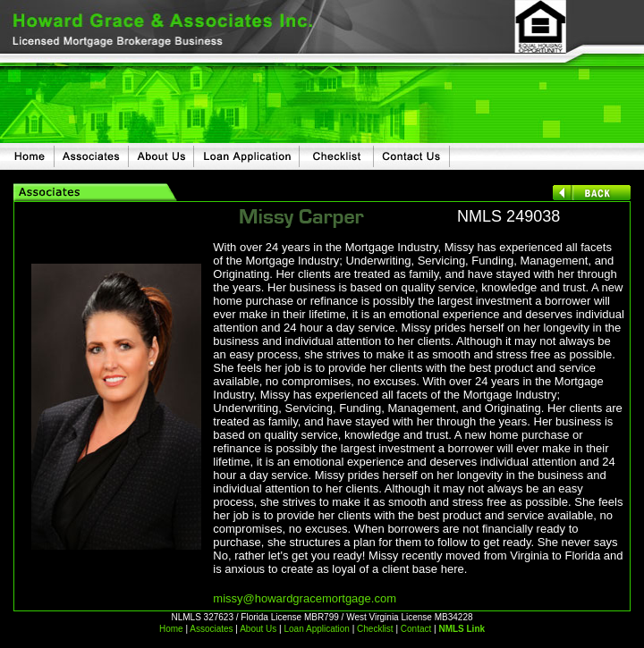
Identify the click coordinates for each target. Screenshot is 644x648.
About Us (257, 629)
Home (171, 629)
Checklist (375, 629)
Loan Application (316, 629)
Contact (416, 629)
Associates (211, 629)
